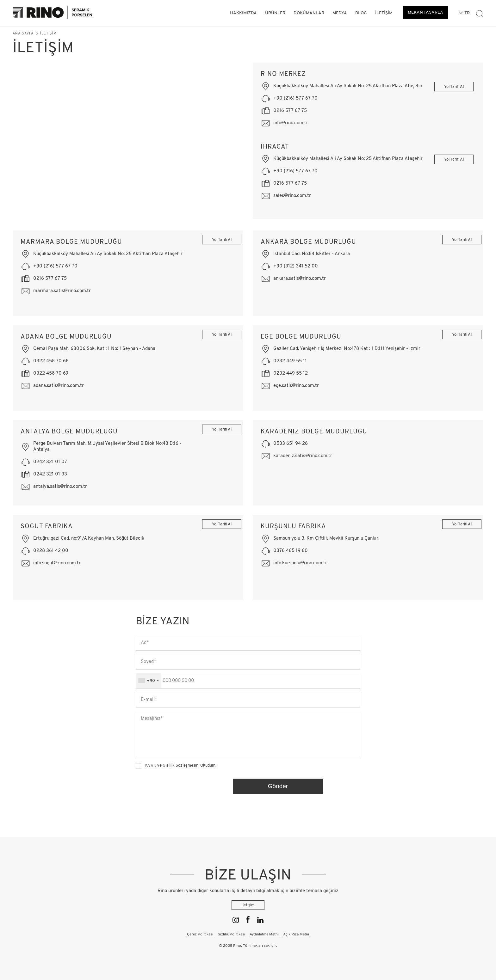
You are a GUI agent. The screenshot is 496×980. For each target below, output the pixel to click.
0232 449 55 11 (290, 361)
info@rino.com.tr (291, 123)
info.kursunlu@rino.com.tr (300, 563)
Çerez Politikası (200, 934)
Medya (340, 13)
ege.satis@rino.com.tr (296, 386)
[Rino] (52, 13)
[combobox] (148, 681)
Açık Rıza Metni (296, 934)
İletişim (384, 13)
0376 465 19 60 (291, 551)
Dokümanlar (309, 13)
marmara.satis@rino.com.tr (62, 291)
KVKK (151, 766)
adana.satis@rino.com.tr (59, 386)
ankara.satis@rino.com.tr (300, 279)
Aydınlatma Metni (264, 934)
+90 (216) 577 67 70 (295, 98)
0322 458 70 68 (51, 361)
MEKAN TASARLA (425, 12)
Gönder (278, 786)
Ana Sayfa (23, 34)
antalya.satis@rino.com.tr (60, 487)
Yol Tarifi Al (448, 87)
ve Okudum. (181, 766)
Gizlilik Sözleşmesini (181, 766)
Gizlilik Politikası (231, 934)
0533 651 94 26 (291, 444)
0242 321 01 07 (50, 462)
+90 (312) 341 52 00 (296, 266)
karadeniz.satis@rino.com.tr (303, 456)
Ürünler (275, 13)
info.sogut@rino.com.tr (57, 563)
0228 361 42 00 (51, 551)
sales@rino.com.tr (292, 196)
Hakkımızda (243, 13)
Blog (361, 13)
